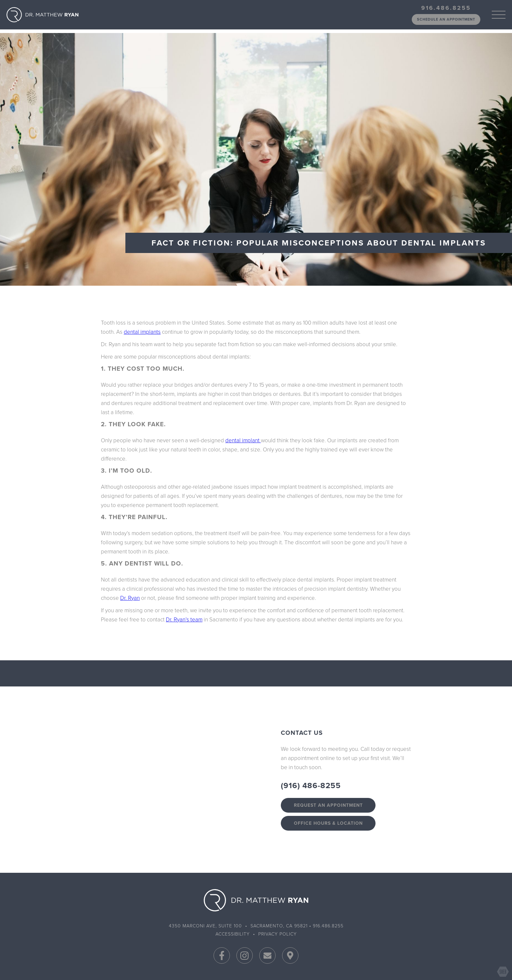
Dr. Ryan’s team (184, 620)
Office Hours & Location (328, 823)
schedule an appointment (446, 19)
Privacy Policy (278, 934)
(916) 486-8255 (311, 786)
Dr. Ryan (130, 598)
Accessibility (233, 934)
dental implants (142, 332)
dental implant (243, 440)
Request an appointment (328, 805)
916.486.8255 (446, 8)
